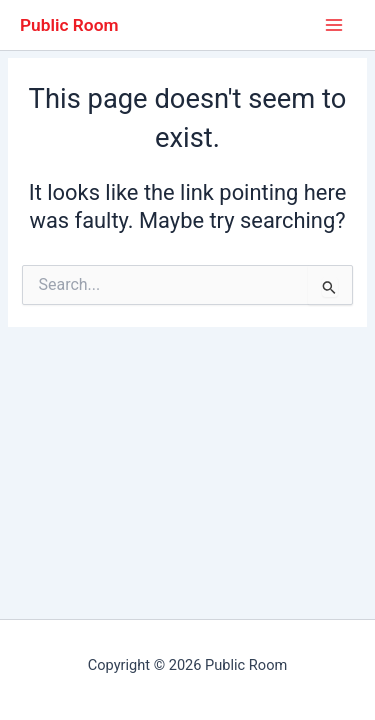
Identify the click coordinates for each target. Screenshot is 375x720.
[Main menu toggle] (334, 25)
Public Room (69, 25)
